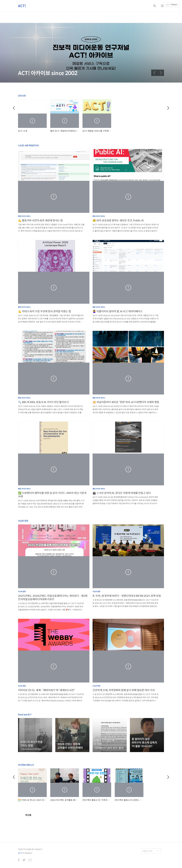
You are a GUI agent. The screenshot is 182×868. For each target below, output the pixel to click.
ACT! (22, 6)
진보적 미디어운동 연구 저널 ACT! (30, 849)
